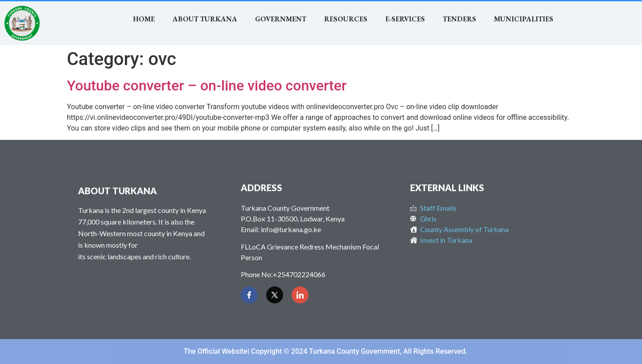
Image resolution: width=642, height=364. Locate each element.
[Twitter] (275, 295)
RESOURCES (346, 19)
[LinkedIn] (300, 295)
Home (144, 19)
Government (281, 19)
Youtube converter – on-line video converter (207, 86)
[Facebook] (249, 295)
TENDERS (459, 19)
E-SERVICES (405, 19)
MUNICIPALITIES (524, 19)
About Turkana (205, 19)
